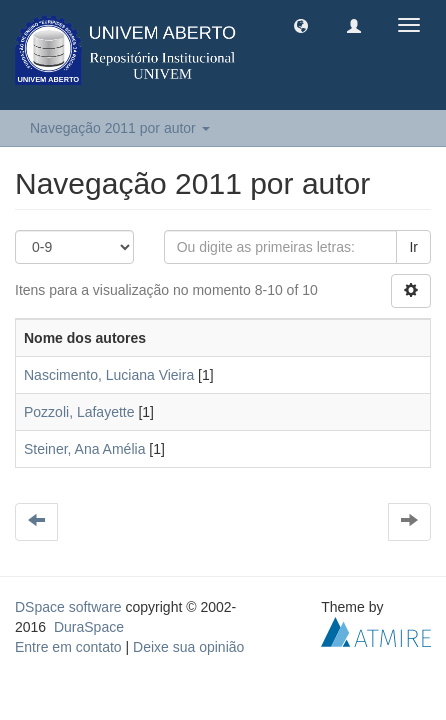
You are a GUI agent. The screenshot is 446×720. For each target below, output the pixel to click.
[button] (301, 25)
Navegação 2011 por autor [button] (120, 128)
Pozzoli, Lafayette (79, 412)
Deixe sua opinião (188, 647)
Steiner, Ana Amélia (84, 449)
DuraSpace (89, 627)
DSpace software (68, 607)
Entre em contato (68, 647)
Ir (413, 247)
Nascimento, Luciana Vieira (109, 375)
